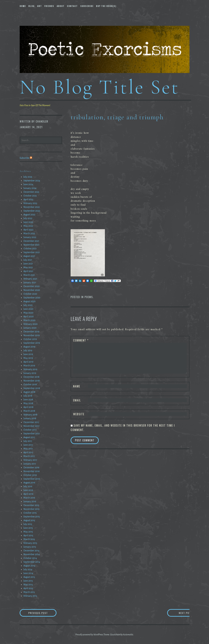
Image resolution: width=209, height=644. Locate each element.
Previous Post (42, 613)
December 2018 (31, 377)
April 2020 (29, 316)
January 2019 (30, 373)
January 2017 (30, 464)
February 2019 (30, 369)
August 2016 (29, 483)
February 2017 (30, 460)
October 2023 (30, 196)
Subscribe (87, 6)
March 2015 (29, 539)
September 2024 (32, 181)
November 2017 (31, 426)
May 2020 (28, 313)
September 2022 (32, 211)
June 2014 (28, 573)
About (61, 6)
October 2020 (30, 294)
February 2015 (30, 543)
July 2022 (28, 218)
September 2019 (32, 343)
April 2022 (28, 230)
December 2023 (31, 192)
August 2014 (29, 566)
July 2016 (28, 486)
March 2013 (29, 592)
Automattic (128, 635)
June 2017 (28, 445)
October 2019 (30, 339)
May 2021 (28, 267)
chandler (42, 121)
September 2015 (32, 517)
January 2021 (30, 283)
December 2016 (31, 468)
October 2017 (30, 430)
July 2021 (28, 260)
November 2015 (31, 509)
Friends (49, 6)
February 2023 (30, 203)
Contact (72, 6)
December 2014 (31, 551)
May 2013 (28, 585)
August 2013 (29, 577)
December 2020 (32, 286)
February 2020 (31, 324)
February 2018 (30, 415)
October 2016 (30, 475)
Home (23, 6)
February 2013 (30, 596)
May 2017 (28, 449)
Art (40, 6)
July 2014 (28, 569)
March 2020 (29, 320)
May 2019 (28, 358)
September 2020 (32, 298)
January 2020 (30, 328)
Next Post (177, 613)
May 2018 (28, 403)
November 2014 (32, 554)
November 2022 (32, 207)
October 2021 (30, 249)
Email (77, 400)
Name (77, 386)
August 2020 (29, 301)
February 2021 (30, 279)
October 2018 (30, 384)
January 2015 (30, 547)
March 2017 (29, 456)
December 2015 (31, 505)
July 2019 (28, 350)
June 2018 (28, 400)
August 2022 (29, 215)
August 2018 (29, 392)
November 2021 (31, 245)
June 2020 (28, 309)
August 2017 (29, 437)
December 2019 (31, 332)
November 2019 (32, 335)
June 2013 (28, 581)
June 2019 (28, 354)
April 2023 (28, 199)
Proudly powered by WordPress (89, 635)
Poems (89, 297)
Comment (81, 340)
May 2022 (28, 226)
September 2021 (32, 252)
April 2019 (28, 362)
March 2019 (29, 366)
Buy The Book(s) (106, 6)
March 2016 (29, 498)
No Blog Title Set (100, 87)
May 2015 (28, 532)
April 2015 (28, 535)
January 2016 (30, 501)
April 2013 (28, 588)
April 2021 (28, 271)
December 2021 (31, 241)
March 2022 (29, 233)
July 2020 (28, 305)
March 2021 (29, 275)
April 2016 (28, 494)
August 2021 (29, 256)
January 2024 (30, 188)
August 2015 (29, 520)
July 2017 (28, 441)
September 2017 (32, 434)
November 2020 (32, 290)
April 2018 (28, 407)
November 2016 (32, 471)
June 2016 (28, 490)
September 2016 (32, 479)
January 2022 (30, 237)
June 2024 (28, 184)
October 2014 (30, 558)
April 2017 (28, 452)
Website (79, 414)
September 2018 (32, 388)
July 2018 (28, 396)
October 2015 (30, 513)
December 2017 (31, 422)
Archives (25, 171)
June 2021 (28, 264)
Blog (32, 6)
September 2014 (32, 562)
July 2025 (28, 177)
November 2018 (32, 381)
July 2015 (28, 524)
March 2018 (29, 411)
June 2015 (28, 528)
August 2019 (29, 347)
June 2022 (28, 222)
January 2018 (30, 418)
